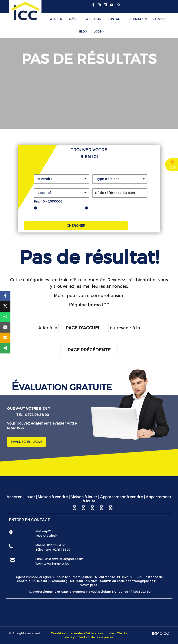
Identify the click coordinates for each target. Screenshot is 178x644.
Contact (115, 19)
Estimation (138, 19)
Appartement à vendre (122, 497)
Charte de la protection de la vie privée (96, 635)
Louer (30, 497)
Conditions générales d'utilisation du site (82, 633)
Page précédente (89, 350)
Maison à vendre (53, 497)
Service (159, 19)
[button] (62, 179)
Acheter (14, 497)
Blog (83, 32)
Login (98, 32)
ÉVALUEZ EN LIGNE (27, 442)
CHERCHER (76, 226)
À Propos (93, 19)
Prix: (37, 201)
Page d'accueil (84, 328)
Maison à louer (84, 497)
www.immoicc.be (56, 564)
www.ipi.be (89, 585)
